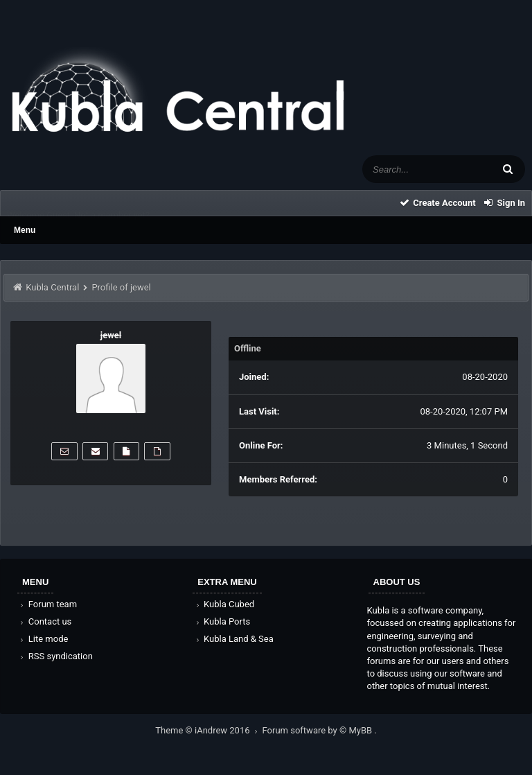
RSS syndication (55, 656)
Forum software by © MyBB (319, 730)
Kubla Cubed (224, 604)
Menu (25, 230)
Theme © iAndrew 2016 (209, 730)
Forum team (47, 604)
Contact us (45, 621)
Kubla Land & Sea (233, 639)
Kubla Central (52, 287)
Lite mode (43, 639)
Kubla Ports (222, 621)
